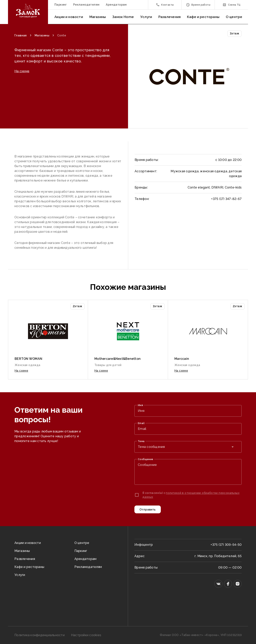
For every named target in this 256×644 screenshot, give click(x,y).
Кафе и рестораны (203, 17)
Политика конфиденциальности (39, 635)
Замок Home (123, 17)
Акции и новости (69, 17)
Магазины (98, 17)
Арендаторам (116, 5)
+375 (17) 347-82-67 (226, 199)
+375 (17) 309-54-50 (226, 545)
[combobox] (188, 447)
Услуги (146, 17)
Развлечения (169, 17)
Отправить (148, 510)
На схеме (22, 90)
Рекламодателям (86, 5)
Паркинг (61, 5)
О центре (234, 17)
